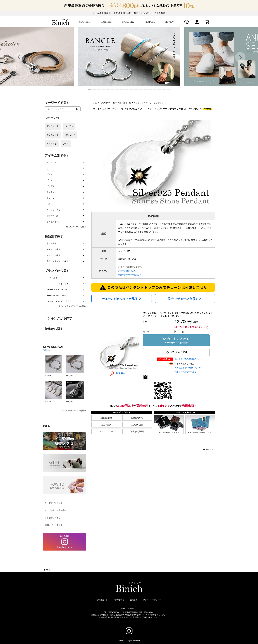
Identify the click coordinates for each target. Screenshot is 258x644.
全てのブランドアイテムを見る (72, 306)
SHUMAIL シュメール (56, 295)
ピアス (50, 174)
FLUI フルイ (52, 278)
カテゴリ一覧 (125, 103)
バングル (51, 186)
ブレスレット (52, 180)
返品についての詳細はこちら (187, 359)
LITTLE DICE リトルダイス (59, 284)
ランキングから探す (58, 318)
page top (209, 449)
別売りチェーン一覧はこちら (131, 275)
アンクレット (52, 192)
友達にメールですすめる (185, 372)
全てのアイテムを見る (76, 227)
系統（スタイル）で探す (57, 261)
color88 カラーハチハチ (57, 290)
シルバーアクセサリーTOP (105, 103)
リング (50, 168)
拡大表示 (117, 373)
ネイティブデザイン (155, 103)
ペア (49, 204)
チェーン (51, 198)
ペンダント (52, 163)
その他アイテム (53, 222)
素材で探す (52, 243)
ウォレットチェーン (55, 210)
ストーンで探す (53, 255)
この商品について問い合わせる (188, 368)
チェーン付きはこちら (128, 271)
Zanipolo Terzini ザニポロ (58, 301)
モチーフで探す (53, 249)
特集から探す (54, 329)
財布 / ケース (52, 216)
